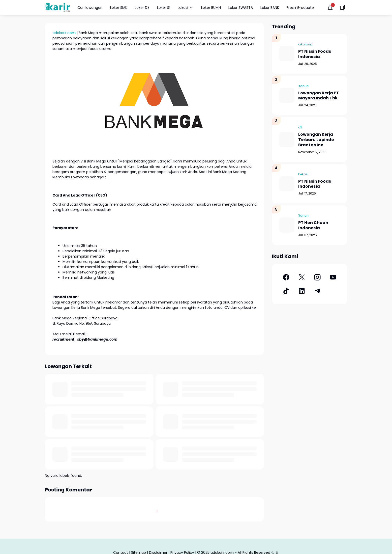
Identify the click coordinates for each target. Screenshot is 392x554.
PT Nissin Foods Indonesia (315, 54)
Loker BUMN (211, 8)
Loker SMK (119, 8)
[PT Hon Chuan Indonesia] (287, 225)
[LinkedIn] (302, 291)
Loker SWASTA (241, 8)
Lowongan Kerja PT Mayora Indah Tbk (319, 96)
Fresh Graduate (300, 8)
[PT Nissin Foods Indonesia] (287, 54)
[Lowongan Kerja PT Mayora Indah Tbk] (287, 95)
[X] (302, 277)
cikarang (305, 44)
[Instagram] (317, 277)
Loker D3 (142, 8)
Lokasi (186, 8)
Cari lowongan (90, 8)
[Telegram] (317, 291)
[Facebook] (286, 277)
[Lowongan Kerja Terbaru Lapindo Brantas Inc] (287, 140)
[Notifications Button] (330, 8)
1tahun (303, 86)
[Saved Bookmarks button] (342, 8)
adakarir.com (64, 33)
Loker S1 (164, 8)
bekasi (303, 174)
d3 (300, 127)
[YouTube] (333, 277)
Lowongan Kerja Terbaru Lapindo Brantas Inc (316, 140)
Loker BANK (270, 8)
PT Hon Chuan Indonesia (313, 226)
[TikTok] (286, 291)
